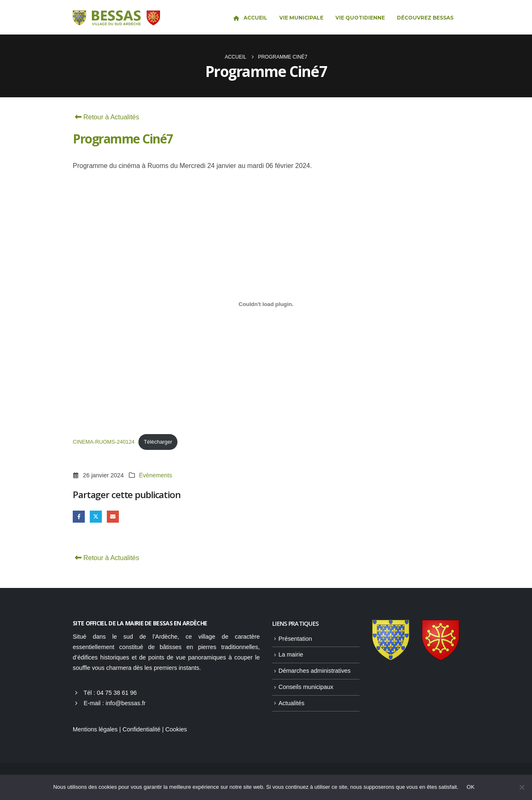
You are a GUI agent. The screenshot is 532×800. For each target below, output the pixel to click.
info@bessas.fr (126, 703)
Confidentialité (142, 729)
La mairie (291, 654)
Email (113, 517)
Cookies (176, 729)
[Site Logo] (116, 18)
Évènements (155, 475)
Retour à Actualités (106, 117)
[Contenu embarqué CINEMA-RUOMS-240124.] (266, 304)
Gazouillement (96, 517)
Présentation (295, 639)
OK (471, 787)
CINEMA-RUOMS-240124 (104, 442)
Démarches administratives (315, 671)
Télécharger (158, 442)
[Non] (522, 787)
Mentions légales (95, 729)
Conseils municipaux (306, 687)
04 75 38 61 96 (117, 693)
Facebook (79, 517)
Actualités (291, 703)
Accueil (250, 18)
